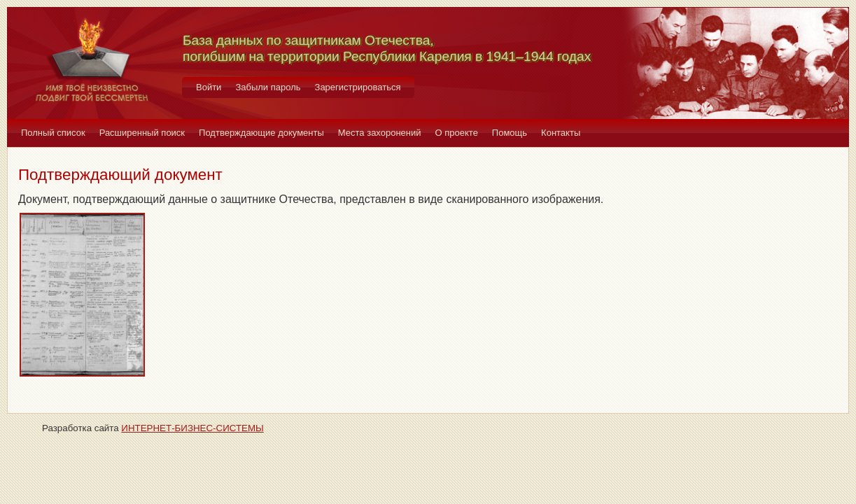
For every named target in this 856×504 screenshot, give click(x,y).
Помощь (510, 133)
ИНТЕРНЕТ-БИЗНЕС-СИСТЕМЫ (192, 428)
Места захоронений (380, 133)
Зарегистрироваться (358, 87)
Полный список (53, 133)
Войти (209, 87)
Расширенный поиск (142, 133)
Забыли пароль (268, 87)
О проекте (457, 133)
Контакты (561, 133)
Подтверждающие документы (261, 133)
